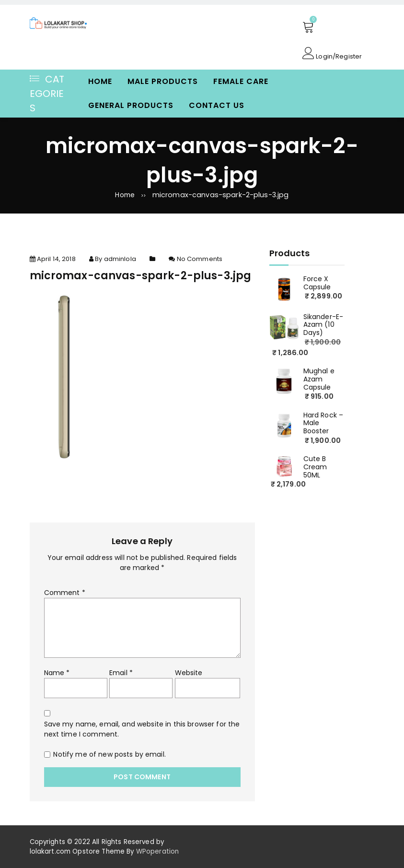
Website (189, 673)
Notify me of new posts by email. (109, 754)
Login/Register (332, 53)
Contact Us (217, 105)
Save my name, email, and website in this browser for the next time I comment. (142, 729)
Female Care (241, 81)
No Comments (200, 259)
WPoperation (158, 851)
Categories (47, 94)
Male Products (163, 81)
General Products (131, 105)
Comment (65, 593)
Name (57, 673)
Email (121, 673)
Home (100, 81)
